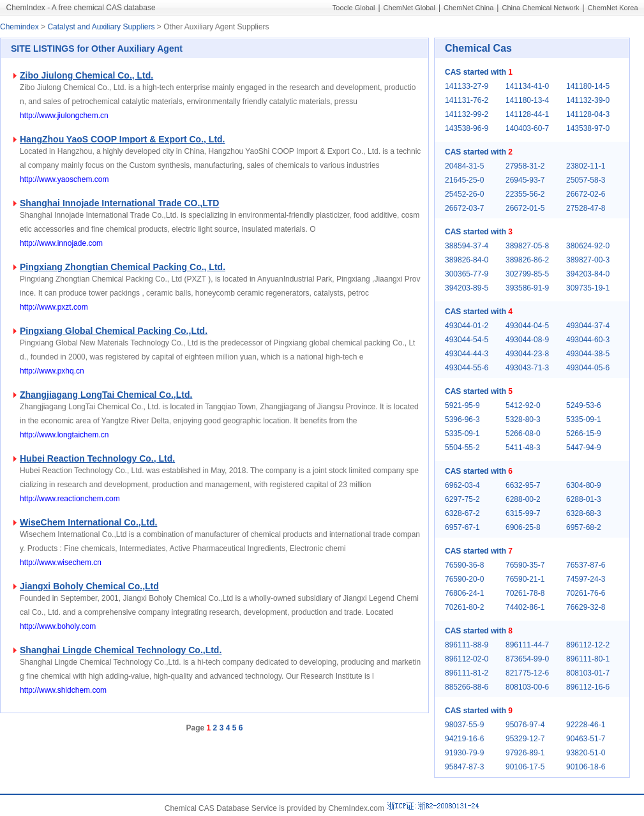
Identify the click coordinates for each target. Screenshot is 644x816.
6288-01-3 (584, 499)
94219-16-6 (464, 739)
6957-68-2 (584, 527)
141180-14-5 (588, 86)
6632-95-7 (523, 485)
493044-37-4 (588, 326)
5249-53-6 (584, 405)
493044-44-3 (467, 354)
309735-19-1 (588, 288)
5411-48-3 (523, 448)
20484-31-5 (464, 166)
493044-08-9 (527, 340)
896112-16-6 (588, 687)
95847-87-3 (464, 767)
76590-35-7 (525, 565)
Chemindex (19, 27)
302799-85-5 (527, 274)
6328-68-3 (584, 513)
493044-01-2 (467, 326)
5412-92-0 (523, 405)
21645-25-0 (464, 180)
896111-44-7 (527, 645)
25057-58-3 (586, 180)
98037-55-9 (464, 725)
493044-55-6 (467, 368)
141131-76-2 (467, 100)
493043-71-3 (527, 368)
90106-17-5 (525, 767)
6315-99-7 (523, 513)
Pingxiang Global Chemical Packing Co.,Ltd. (114, 331)
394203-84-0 (588, 274)
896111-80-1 (588, 659)
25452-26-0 (464, 194)
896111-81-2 (467, 673)
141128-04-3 (588, 114)
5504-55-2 (462, 448)
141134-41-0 (527, 86)
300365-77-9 (467, 274)
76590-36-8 (464, 565)
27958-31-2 (525, 166)
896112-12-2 (588, 645)
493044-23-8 (527, 354)
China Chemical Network (540, 8)
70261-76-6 (586, 593)
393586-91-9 (527, 288)
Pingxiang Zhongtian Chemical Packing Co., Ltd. (123, 267)
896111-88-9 (467, 645)
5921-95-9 (462, 405)
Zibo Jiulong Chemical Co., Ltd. (86, 75)
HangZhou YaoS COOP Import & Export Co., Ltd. (123, 139)
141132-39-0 (588, 100)
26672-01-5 (525, 208)
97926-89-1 (525, 753)
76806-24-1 (464, 593)
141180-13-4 (527, 100)
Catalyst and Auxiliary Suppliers (101, 27)
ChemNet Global (409, 8)
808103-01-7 (588, 673)
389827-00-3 (588, 260)
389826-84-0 (467, 260)
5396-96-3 (462, 419)
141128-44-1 (527, 114)
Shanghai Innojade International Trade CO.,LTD (119, 203)
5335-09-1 (584, 419)
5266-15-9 (584, 434)
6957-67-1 (462, 527)
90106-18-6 (586, 767)
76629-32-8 (586, 607)
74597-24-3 (586, 579)
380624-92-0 (588, 246)
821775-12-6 (527, 673)
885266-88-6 (467, 687)
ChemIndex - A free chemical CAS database (81, 8)
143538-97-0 (588, 128)
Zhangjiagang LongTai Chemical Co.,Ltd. (106, 395)
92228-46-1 (586, 725)
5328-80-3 (523, 419)
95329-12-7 (525, 739)
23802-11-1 (586, 166)
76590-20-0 (464, 579)
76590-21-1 (525, 579)
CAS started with (479, 72)
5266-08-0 (523, 434)
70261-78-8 (525, 593)
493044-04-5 (527, 326)
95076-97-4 (525, 725)
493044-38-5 (588, 354)
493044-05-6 (588, 368)
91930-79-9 (464, 753)
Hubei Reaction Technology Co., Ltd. (97, 458)
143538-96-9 (467, 128)
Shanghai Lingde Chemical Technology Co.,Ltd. (121, 650)
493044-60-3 (588, 340)
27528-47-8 (586, 208)
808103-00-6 (527, 687)
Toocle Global (354, 8)
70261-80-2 (464, 607)
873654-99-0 (527, 659)
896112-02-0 (467, 659)
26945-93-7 (525, 180)
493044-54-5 (467, 340)
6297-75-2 (462, 499)
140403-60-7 (527, 128)
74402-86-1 (525, 607)
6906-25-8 (523, 527)
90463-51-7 (586, 739)
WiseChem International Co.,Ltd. (88, 522)
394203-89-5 (467, 288)
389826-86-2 (527, 260)
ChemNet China (468, 8)
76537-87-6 (586, 565)
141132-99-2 (467, 114)
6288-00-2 (523, 499)
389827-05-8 (527, 246)
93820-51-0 (586, 753)
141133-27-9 (467, 86)
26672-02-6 (586, 194)
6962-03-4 (462, 485)
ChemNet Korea (613, 8)
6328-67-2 (462, 513)
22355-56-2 (525, 194)
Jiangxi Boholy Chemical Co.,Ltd (89, 586)
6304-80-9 (584, 485)
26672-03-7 (464, 208)
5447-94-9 (584, 448)
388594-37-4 (467, 246)
